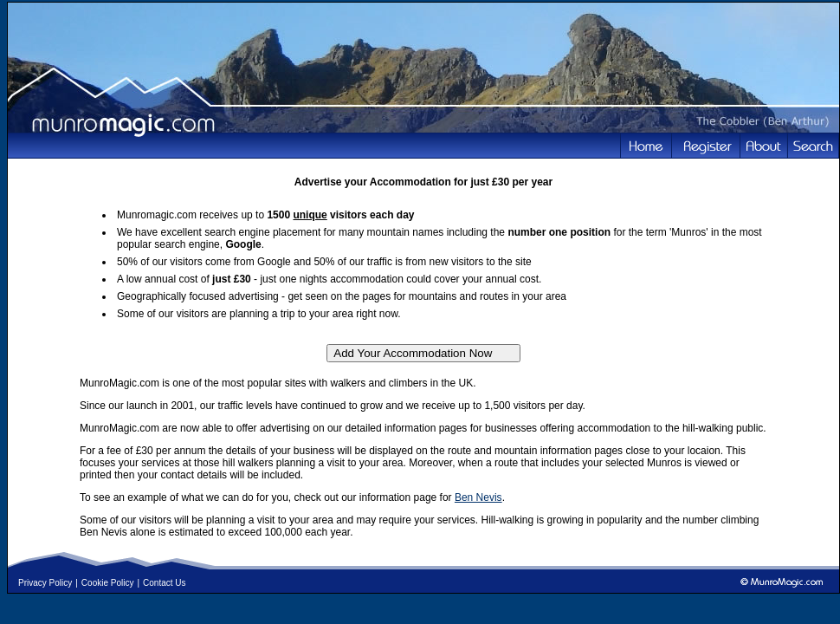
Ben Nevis (478, 497)
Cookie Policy (108, 583)
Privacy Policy (45, 583)
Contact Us (164, 583)
